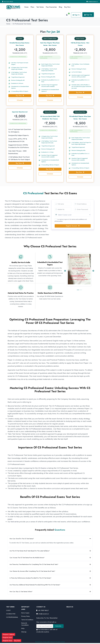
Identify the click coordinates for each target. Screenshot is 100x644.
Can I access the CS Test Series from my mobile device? (27, 558)
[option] (79, 271)
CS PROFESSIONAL (12, 617)
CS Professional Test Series (22, 24)
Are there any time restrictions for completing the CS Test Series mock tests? (34, 564)
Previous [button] (65, 271)
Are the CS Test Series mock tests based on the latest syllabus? (30, 551)
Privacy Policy (26, 616)
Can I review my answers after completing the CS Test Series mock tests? (32, 571)
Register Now (7, 637)
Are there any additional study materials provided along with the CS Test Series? (35, 585)
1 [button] (78, 291)
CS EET (8, 610)
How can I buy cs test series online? (21, 592)
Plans (32, 7)
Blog (61, 7)
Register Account (73, 226)
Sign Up (88, 15)
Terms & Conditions (27, 620)
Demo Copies (25, 613)
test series (15, 522)
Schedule (20, 100)
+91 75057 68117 (43, 610)
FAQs (23, 628)
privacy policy (59, 221)
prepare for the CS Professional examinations (34, 429)
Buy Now (67, 7)
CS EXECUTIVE (11, 614)
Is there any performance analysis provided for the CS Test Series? (30, 578)
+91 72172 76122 (8, 2)
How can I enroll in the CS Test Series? (22, 539)
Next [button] (93, 271)
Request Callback (9, 634)
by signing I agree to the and (71, 220)
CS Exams (42, 468)
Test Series (40, 7)
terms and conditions (78, 219)
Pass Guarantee (51, 7)
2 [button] (81, 291)
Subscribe (58, 626)
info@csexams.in (92, 2)
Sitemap (24, 632)
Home (26, 7)
